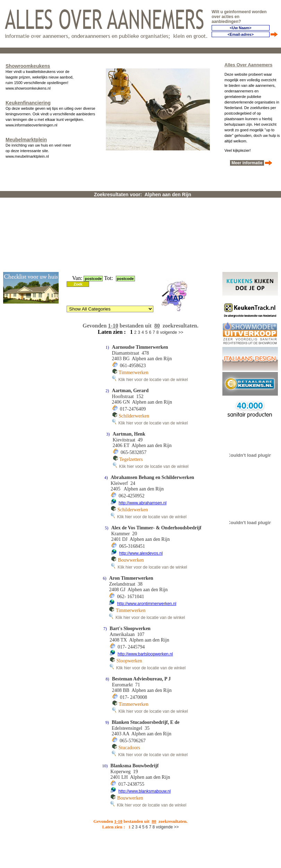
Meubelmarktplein (26, 140)
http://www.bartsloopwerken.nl (145, 654)
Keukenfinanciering (28, 103)
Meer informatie (247, 163)
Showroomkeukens (28, 66)
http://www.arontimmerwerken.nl (147, 604)
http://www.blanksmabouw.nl (144, 791)
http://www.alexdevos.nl (141, 553)
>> (181, 332)
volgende (168, 332)
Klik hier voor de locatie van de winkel (150, 380)
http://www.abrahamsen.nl (143, 503)
